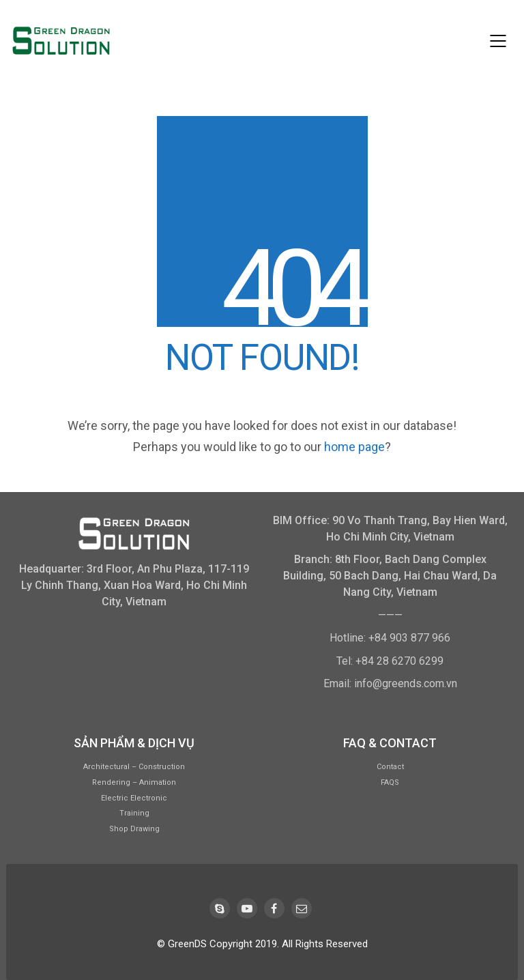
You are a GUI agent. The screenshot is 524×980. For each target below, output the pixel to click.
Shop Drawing (134, 829)
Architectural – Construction (134, 767)
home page (354, 447)
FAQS (390, 782)
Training (134, 813)
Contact (390, 767)
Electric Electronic (134, 798)
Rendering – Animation (134, 782)
